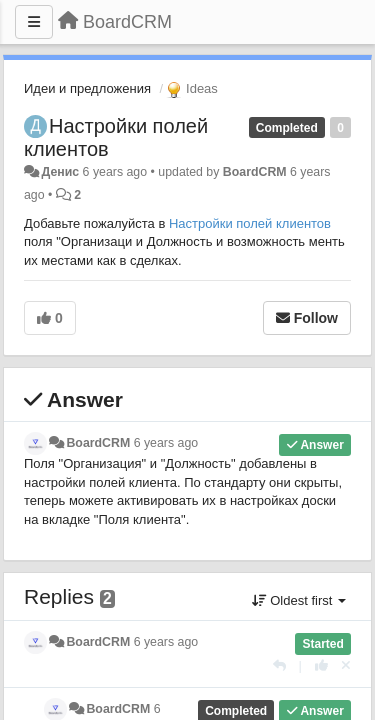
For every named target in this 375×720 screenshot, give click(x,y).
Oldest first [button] (299, 600)
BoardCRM (255, 172)
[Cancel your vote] (346, 665)
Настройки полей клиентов (250, 223)
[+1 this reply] (321, 665)
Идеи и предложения (87, 88)
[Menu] (34, 22)
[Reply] (279, 665)
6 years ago (166, 443)
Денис (60, 172)
